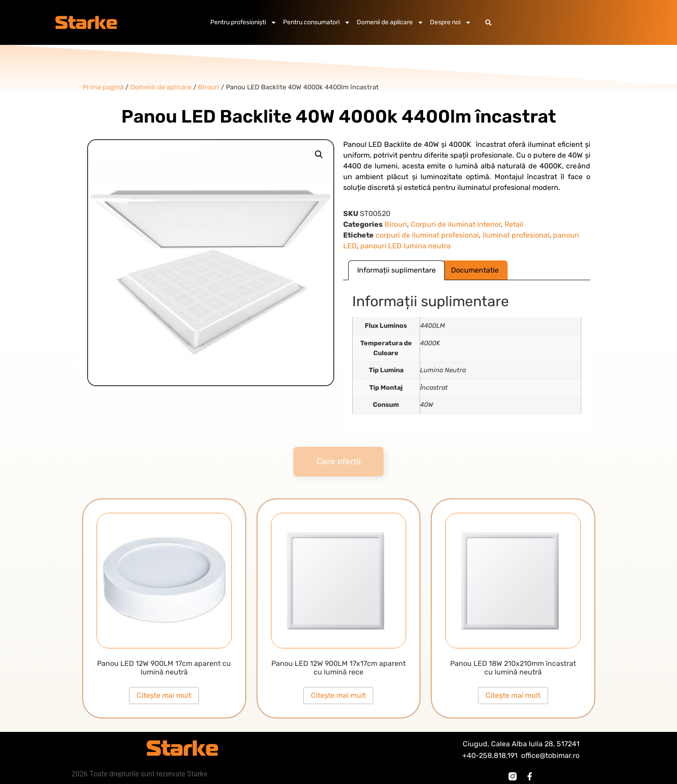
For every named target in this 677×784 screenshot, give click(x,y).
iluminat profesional (516, 235)
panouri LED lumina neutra (405, 246)
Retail (514, 224)
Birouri (396, 224)
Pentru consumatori (317, 22)
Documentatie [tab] (475, 270)
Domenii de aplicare (390, 22)
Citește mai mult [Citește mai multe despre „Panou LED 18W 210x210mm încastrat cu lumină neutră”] (513, 695)
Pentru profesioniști (243, 22)
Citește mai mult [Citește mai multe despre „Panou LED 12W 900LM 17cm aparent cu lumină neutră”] (164, 695)
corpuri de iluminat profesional (427, 235)
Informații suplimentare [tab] (396, 270)
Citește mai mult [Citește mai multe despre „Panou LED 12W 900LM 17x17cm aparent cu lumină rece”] (338, 695)
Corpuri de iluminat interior (456, 224)
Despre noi (451, 22)
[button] (489, 23)
